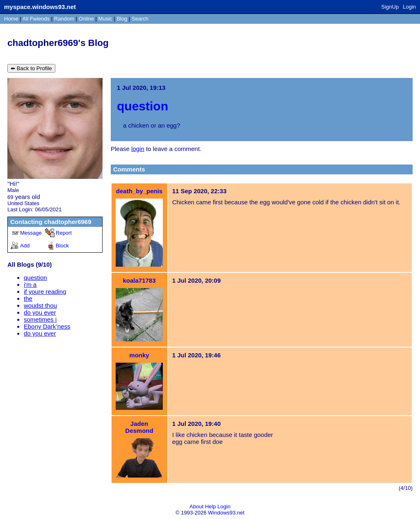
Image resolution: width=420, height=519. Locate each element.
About (196, 506)
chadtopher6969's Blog (58, 43)
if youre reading (45, 292)
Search (140, 19)
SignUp (390, 7)
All (36, 19)
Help (211, 506)
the (28, 298)
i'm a (30, 285)
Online (86, 19)
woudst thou (40, 305)
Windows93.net (226, 513)
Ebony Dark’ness (47, 326)
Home (11, 19)
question (35, 278)
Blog (122, 19)
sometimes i (40, 319)
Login (409, 7)
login (138, 149)
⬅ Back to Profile (31, 68)
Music (105, 19)
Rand (64, 19)
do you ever (40, 312)
